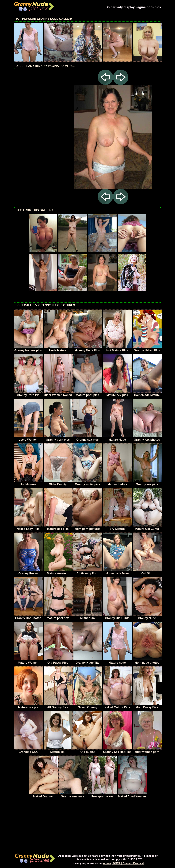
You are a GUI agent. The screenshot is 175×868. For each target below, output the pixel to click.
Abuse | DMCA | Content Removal (123, 863)
